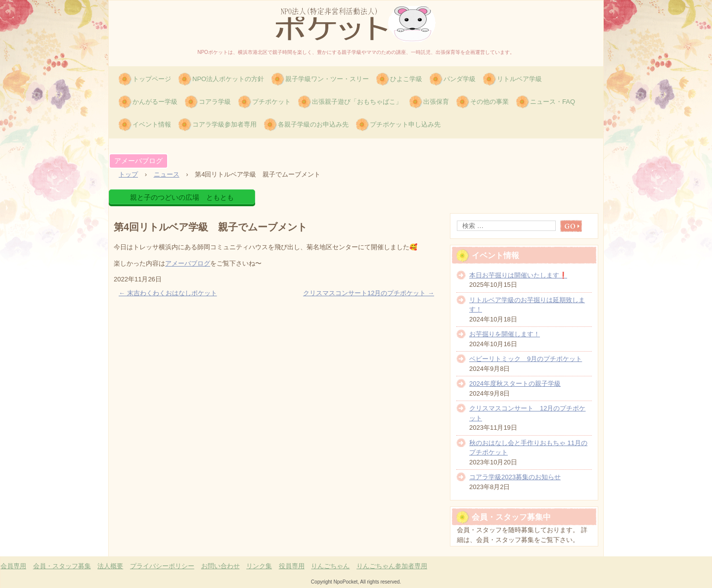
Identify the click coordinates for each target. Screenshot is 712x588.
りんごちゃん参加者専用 (392, 566)
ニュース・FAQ (553, 102)
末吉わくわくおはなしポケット (168, 293)
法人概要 (110, 566)
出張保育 (436, 102)
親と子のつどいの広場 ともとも (182, 197)
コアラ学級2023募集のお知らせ (515, 477)
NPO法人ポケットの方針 (228, 79)
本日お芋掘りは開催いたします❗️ (518, 275)
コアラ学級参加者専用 (224, 124)
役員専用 (292, 566)
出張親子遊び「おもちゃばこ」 (357, 102)
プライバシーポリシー (162, 566)
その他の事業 (489, 102)
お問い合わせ (221, 566)
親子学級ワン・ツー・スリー (327, 79)
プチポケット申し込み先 (405, 124)
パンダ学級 (460, 79)
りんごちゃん (330, 566)
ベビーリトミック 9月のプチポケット (526, 359)
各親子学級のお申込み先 (313, 124)
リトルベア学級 (519, 79)
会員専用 (13, 566)
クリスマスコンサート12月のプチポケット (369, 293)
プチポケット (271, 102)
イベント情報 (152, 124)
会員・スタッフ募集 (62, 566)
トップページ (152, 79)
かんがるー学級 (155, 102)
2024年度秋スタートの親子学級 (515, 384)
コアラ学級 (215, 102)
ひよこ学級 (406, 79)
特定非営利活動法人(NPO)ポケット (356, 24)
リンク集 (259, 566)
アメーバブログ (138, 161)
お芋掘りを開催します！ (505, 334)
